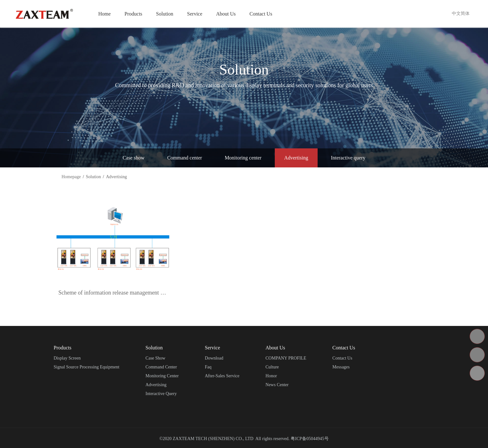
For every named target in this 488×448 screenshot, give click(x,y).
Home (105, 14)
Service (195, 14)
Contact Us (261, 14)
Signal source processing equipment (86, 367)
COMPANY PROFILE (286, 358)
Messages (341, 367)
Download (214, 358)
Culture (272, 367)
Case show (134, 158)
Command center (185, 158)
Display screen (67, 358)
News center (277, 385)
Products (133, 14)
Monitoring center (243, 158)
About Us (226, 14)
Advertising (296, 158)
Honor (271, 376)
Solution (165, 14)
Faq (208, 367)
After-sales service (222, 376)
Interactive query (348, 158)
